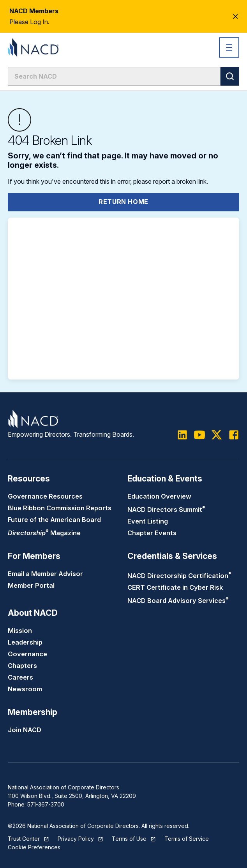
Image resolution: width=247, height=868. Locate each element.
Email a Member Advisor (45, 574)
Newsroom (25, 689)
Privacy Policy (76, 839)
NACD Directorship (179, 576)
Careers (20, 677)
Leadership (25, 642)
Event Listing (148, 521)
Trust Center (24, 839)
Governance (27, 654)
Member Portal (31, 585)
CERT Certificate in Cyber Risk (175, 587)
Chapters (22, 666)
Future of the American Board (54, 520)
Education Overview (159, 496)
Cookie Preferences (34, 847)
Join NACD (25, 730)
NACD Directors (166, 510)
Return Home (123, 202)
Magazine (44, 533)
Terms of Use (129, 839)
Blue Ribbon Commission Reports (60, 508)
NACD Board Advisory (178, 601)
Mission (20, 631)
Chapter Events (152, 533)
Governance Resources (45, 496)
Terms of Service (187, 839)
